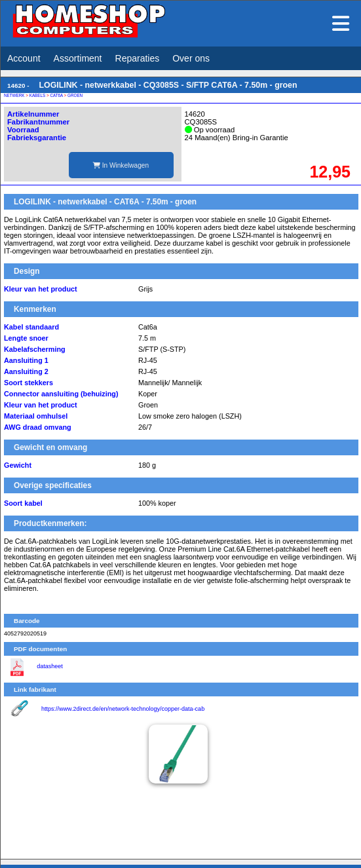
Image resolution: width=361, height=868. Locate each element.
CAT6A (56, 95)
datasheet (50, 666)
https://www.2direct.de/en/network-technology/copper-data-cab (123, 709)
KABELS (38, 95)
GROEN (75, 95)
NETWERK (14, 95)
